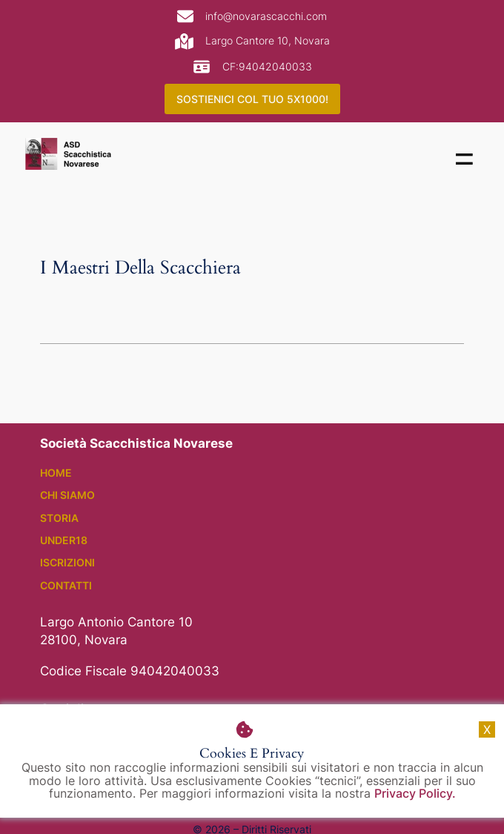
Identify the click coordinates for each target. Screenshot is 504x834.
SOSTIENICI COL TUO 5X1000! (252, 99)
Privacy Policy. (415, 794)
